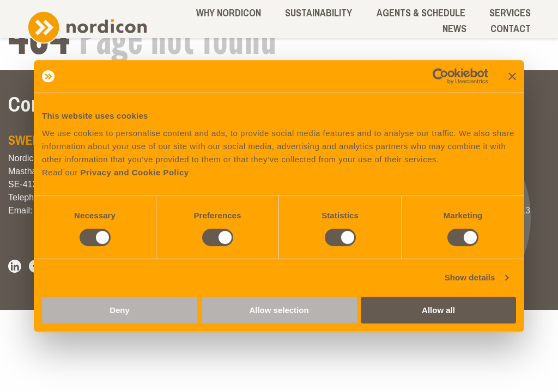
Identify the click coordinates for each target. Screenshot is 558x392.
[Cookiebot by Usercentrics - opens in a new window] (441, 76)
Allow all (438, 310)
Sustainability (319, 13)
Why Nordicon (229, 13)
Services (510, 13)
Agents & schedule (421, 13)
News (454, 29)
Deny (120, 310)
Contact (511, 29)
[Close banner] (512, 76)
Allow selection (279, 310)
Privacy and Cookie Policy (134, 172)
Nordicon (87, 27)
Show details (470, 277)
